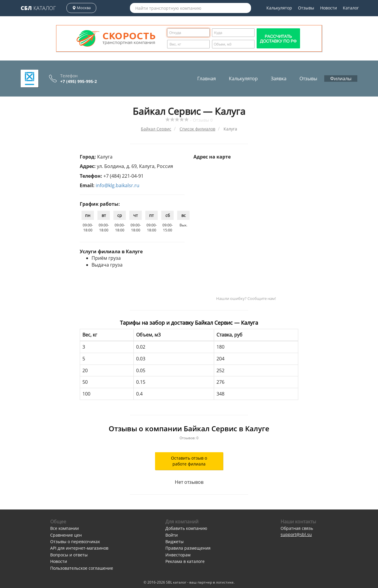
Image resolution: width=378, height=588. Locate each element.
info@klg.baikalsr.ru (118, 185)
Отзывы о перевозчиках (75, 542)
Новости (329, 8)
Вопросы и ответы (69, 555)
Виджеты (175, 542)
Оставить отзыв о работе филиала (189, 461)
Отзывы (306, 8)
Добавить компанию (186, 528)
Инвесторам (178, 555)
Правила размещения (188, 548)
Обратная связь (297, 528)
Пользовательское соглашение (82, 568)
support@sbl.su (296, 534)
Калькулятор (279, 8)
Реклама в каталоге (185, 561)
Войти (172, 535)
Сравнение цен (66, 535)
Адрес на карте (212, 157)
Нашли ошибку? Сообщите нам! (246, 298)
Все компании (65, 528)
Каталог (38, 8)
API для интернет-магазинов (79, 548)
